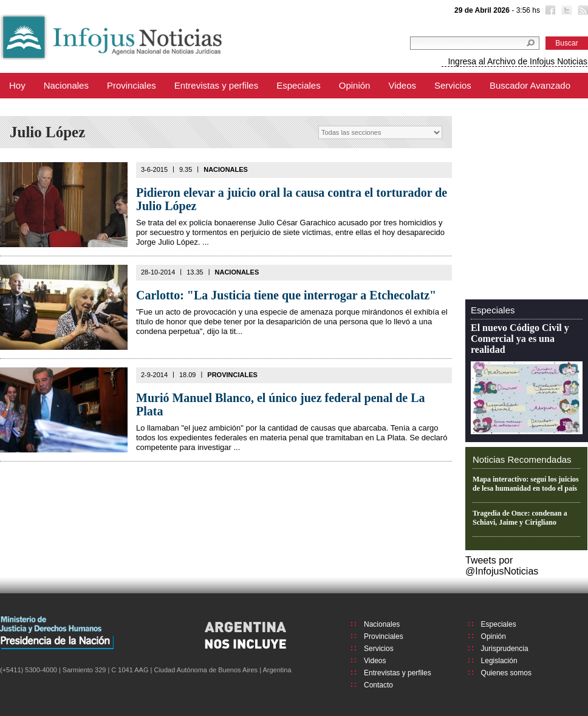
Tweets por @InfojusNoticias (502, 566)
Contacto (378, 685)
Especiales (299, 85)
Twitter (566, 12)
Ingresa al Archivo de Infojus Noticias (518, 61)
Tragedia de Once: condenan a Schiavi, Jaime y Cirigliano (520, 518)
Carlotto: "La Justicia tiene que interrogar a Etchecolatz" (286, 295)
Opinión (355, 85)
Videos (402, 85)
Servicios (453, 85)
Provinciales (132, 85)
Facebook (549, 12)
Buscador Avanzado (530, 85)
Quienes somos (506, 673)
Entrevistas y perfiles (216, 85)
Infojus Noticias (121, 37)
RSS (582, 12)
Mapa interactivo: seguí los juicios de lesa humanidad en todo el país (526, 484)
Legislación (499, 661)
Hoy (17, 85)
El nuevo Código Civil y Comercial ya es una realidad (520, 339)
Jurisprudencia (505, 649)
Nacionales (66, 85)
